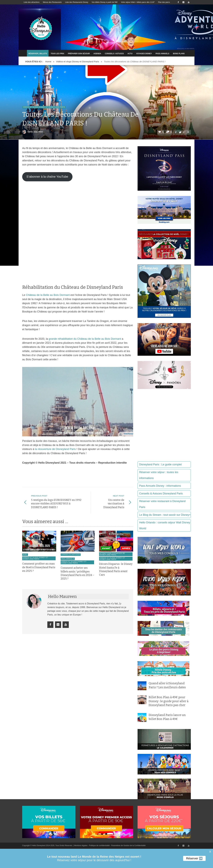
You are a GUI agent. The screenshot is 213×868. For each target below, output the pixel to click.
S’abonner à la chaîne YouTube (47, 177)
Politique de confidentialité (99, 846)
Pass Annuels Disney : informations (160, 486)
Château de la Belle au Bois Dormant (48, 295)
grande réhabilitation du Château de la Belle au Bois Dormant (85, 339)
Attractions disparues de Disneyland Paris (112, 558)
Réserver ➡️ (194, 858)
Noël (25, 558)
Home (48, 62)
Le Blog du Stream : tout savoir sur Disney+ (165, 515)
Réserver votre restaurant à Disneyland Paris (162, 504)
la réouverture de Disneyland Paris (55, 449)
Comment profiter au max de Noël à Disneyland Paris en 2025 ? (39, 571)
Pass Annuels (68, 562)
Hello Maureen (35, 132)
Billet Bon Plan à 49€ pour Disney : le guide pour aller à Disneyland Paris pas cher (169, 701)
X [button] (210, 852)
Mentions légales (81, 846)
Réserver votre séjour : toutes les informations (159, 475)
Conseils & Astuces (71, 558)
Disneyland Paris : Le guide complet (160, 464)
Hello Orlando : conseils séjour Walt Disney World (165, 525)
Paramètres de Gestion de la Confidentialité (128, 846)
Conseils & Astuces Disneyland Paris (161, 494)
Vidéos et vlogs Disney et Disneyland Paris (78, 62)
